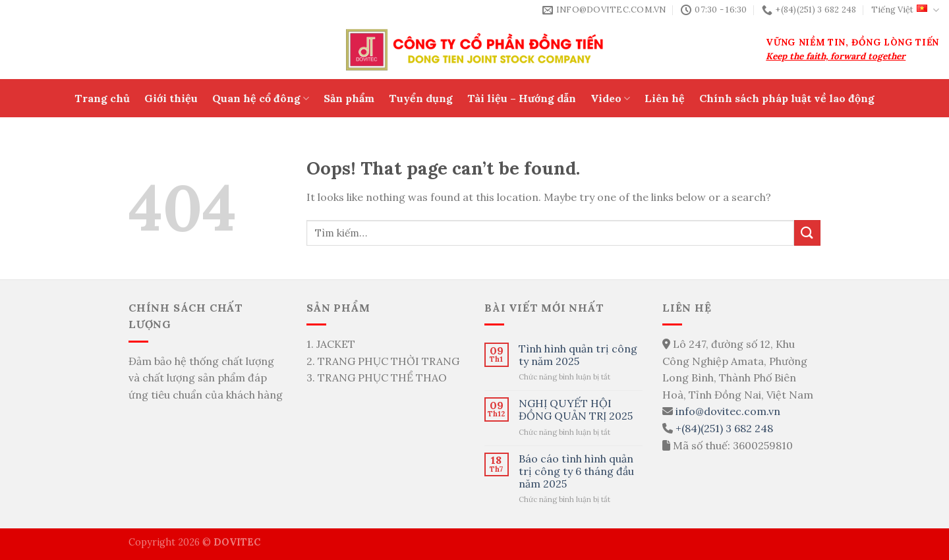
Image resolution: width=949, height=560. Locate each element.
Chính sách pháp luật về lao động (787, 98)
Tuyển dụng (421, 98)
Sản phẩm (349, 98)
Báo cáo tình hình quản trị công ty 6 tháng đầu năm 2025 (576, 471)
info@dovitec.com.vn (728, 411)
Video (610, 98)
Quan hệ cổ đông (261, 98)
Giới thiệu (171, 98)
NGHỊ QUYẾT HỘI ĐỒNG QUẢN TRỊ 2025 (576, 410)
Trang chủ (102, 98)
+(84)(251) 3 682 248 (724, 428)
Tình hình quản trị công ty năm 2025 (578, 355)
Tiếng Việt (905, 10)
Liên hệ (665, 98)
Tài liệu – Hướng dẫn (522, 98)
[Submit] (807, 233)
